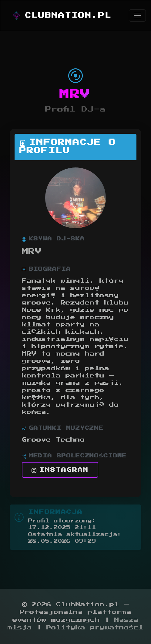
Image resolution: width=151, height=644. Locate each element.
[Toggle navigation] (137, 15)
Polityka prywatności (95, 628)
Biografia (46, 269)
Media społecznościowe (74, 456)
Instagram (60, 470)
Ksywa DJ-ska (53, 239)
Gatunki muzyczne (63, 428)
